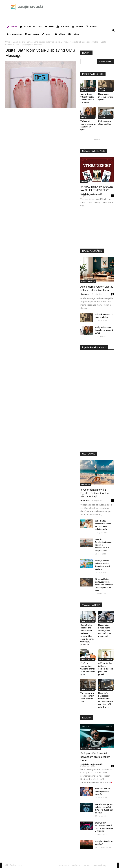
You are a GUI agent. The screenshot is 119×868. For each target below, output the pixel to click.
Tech (49, 27)
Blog (47, 34)
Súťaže (60, 34)
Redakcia (76, 865)
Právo (73, 34)
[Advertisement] (42, 18)
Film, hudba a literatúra (91, 748)
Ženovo (91, 27)
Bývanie (78, 27)
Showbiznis (14, 34)
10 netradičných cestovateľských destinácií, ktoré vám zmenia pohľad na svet (104, 585)
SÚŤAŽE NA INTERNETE (94, 151)
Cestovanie (32, 34)
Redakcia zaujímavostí (91, 194)
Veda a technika (88, 621)
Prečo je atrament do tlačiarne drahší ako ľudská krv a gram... (88, 669)
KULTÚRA (87, 718)
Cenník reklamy (100, 865)
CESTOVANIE (89, 454)
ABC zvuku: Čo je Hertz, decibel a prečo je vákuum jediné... (106, 669)
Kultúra (63, 27)
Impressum (64, 865)
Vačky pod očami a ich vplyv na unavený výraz (104, 330)
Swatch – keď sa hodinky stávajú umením (102, 792)
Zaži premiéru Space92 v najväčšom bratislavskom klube (95, 757)
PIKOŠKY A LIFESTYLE (93, 74)
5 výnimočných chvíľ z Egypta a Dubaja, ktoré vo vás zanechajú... (95, 493)
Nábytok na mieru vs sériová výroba (106, 97)
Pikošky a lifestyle (31, 27)
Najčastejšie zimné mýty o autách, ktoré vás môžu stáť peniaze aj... (105, 631)
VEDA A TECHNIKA (91, 605)
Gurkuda (85, 294)
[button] (113, 30)
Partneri (87, 865)
